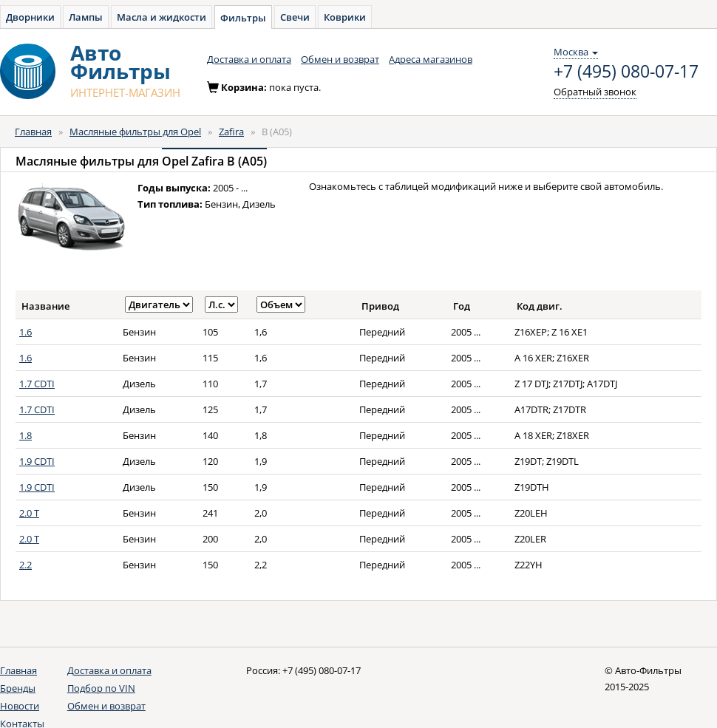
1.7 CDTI (37, 384)
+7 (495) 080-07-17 (626, 72)
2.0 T (29, 513)
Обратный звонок (595, 92)
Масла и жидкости (162, 17)
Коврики (345, 17)
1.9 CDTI (37, 461)
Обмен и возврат (340, 59)
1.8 (26, 435)
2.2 (26, 565)
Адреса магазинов (431, 59)
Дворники (30, 17)
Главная (33, 132)
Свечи (295, 17)
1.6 (26, 332)
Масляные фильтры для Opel (135, 132)
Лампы (86, 17)
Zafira (231, 132)
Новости (20, 706)
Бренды (18, 688)
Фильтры (243, 18)
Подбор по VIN (101, 688)
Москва (576, 52)
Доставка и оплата (249, 59)
